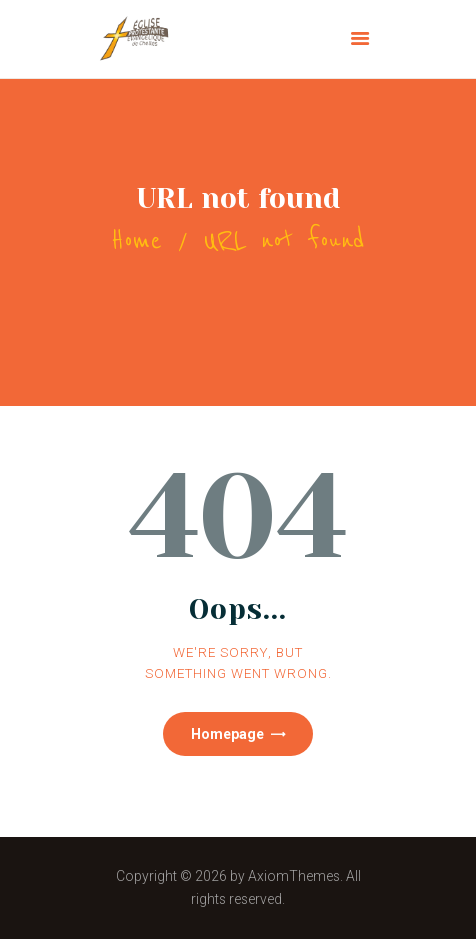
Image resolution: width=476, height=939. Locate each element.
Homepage (227, 734)
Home (136, 240)
